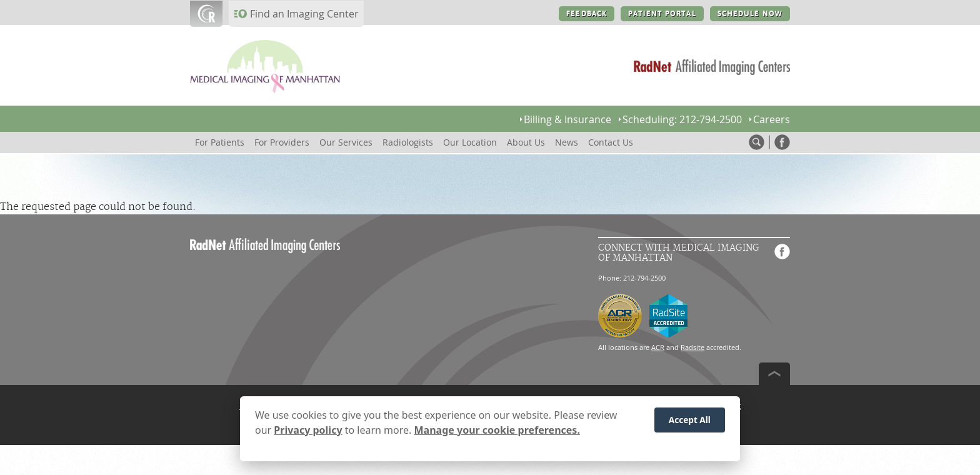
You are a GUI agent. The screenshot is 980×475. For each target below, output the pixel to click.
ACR (658, 347)
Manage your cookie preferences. (497, 431)
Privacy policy (308, 431)
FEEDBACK (587, 14)
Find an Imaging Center (304, 14)
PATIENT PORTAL (662, 14)
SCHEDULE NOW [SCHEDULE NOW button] (750, 14)
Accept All (690, 421)
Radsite (692, 347)
